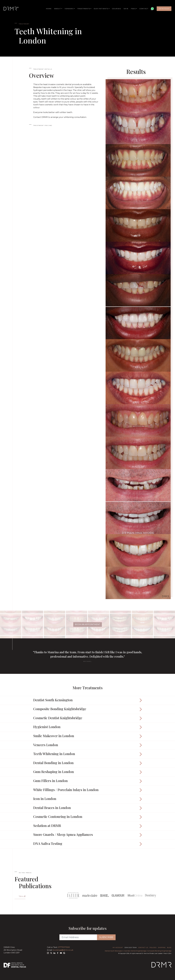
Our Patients (101, 9)
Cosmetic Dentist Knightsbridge (135, 951)
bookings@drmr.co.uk (63, 950)
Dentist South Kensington (114, 951)
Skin (126, 9)
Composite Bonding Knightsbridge (159, 951)
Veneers (69, 9)
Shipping (162, 948)
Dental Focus (19, 967)
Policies (153, 948)
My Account (118, 948)
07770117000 (64, 947)
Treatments (84, 9)
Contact (144, 9)
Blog (169, 948)
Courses (117, 9)
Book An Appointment (88, 624)
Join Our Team (131, 948)
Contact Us (143, 948)
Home (49, 9)
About (58, 9)
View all (22, 896)
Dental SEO (18, 965)
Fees (133, 9)
